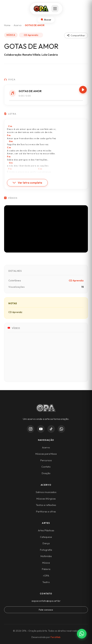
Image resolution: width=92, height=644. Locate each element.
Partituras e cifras (46, 512)
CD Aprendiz (31, 35)
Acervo (18, 25)
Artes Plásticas (46, 530)
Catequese (46, 537)
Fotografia (46, 550)
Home (7, 25)
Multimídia (46, 556)
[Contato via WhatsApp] (82, 634)
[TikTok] (51, 429)
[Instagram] (31, 429)
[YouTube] (41, 429)
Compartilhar (76, 35)
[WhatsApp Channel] (61, 429)
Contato (46, 467)
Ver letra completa (27, 183)
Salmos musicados (46, 492)
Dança (46, 543)
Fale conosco (46, 610)
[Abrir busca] (46, 20)
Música (46, 563)
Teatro (46, 582)
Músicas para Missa (46, 454)
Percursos (46, 460)
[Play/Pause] (83, 90)
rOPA (46, 576)
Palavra (46, 569)
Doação (46, 473)
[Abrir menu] (55, 9)
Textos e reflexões (46, 505)
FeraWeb (56, 637)
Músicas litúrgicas (46, 499)
